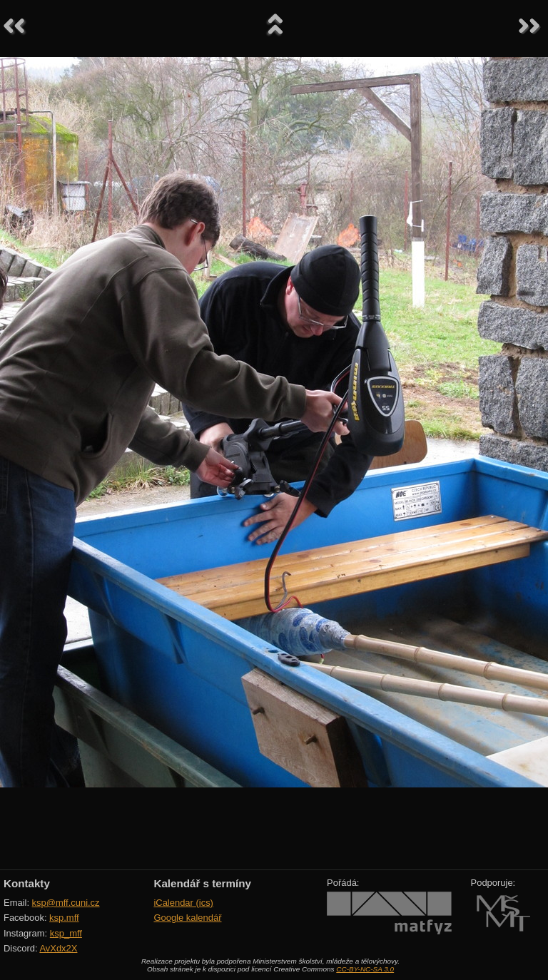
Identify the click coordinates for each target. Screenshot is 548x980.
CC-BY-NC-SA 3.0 (365, 969)
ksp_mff (66, 933)
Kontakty (27, 883)
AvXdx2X (58, 948)
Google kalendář (187, 918)
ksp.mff (64, 918)
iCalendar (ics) (183, 903)
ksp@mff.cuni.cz (66, 903)
